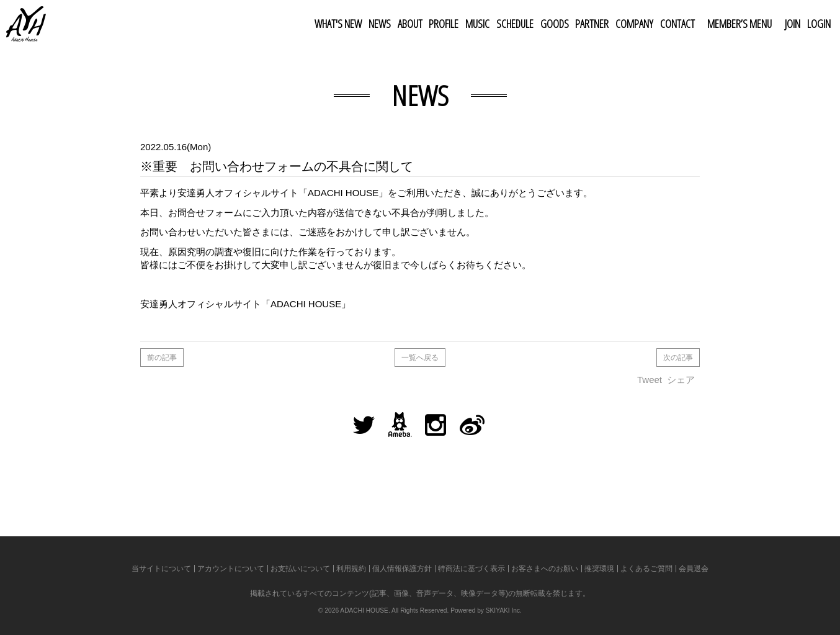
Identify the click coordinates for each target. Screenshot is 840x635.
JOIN (793, 24)
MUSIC (477, 24)
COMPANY (634, 24)
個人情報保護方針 (402, 569)
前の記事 (162, 358)
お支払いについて (300, 569)
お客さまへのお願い (545, 569)
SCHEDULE (515, 24)
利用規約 (351, 569)
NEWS (380, 24)
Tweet (650, 380)
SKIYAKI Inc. (504, 610)
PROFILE (444, 24)
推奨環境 (599, 569)
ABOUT (410, 24)
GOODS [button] (555, 24)
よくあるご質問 (646, 569)
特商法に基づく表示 (471, 569)
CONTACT (677, 24)
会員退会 (694, 569)
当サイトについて (161, 569)
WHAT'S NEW (338, 24)
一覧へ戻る (420, 358)
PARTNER (592, 24)
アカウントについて (231, 569)
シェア (681, 380)
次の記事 (678, 358)
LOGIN (819, 24)
